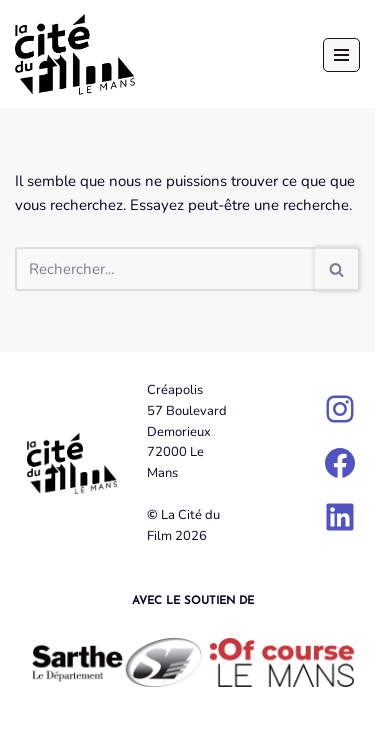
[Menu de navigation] (341, 55)
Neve (99, 727)
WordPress (255, 727)
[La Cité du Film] (75, 54)
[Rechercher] (165, 269)
